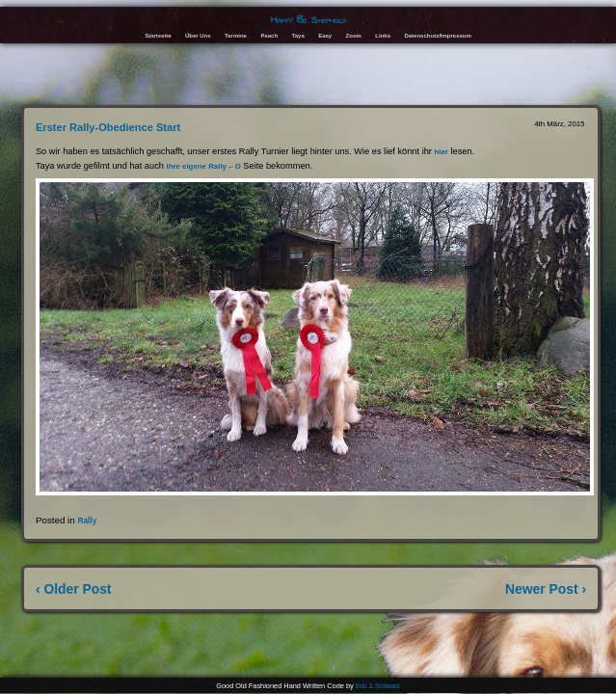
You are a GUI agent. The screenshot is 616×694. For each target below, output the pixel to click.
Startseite (158, 36)
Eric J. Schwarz (378, 686)
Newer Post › (546, 589)
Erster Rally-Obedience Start (108, 127)
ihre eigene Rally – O (203, 166)
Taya (298, 36)
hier (441, 152)
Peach (269, 36)
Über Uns (198, 36)
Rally (87, 520)
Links (383, 36)
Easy (325, 36)
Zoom (354, 36)
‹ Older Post (74, 589)
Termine (236, 36)
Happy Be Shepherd (308, 20)
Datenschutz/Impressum (437, 36)
